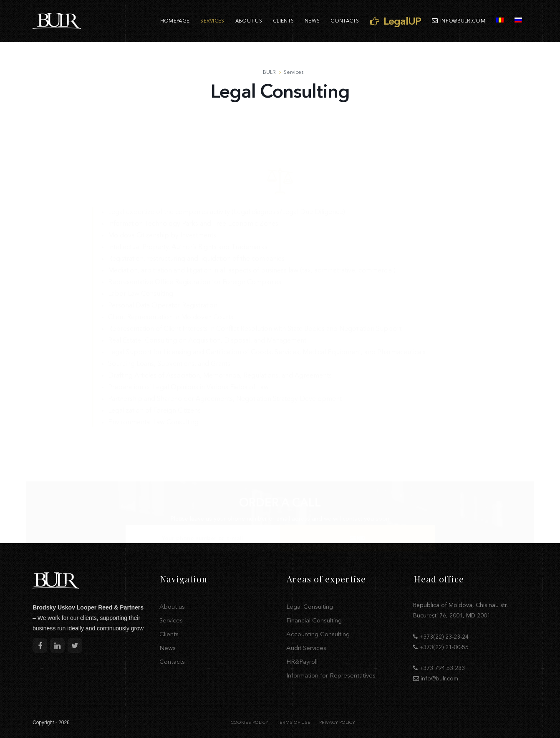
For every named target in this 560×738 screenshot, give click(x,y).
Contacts (345, 21)
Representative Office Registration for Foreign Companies (195, 237)
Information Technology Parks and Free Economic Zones (193, 178)
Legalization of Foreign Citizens (154, 365)
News (312, 21)
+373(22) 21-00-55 (444, 647)
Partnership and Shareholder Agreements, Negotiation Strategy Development (225, 353)
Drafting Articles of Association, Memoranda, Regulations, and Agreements (220, 330)
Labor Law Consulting (141, 248)
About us (249, 21)
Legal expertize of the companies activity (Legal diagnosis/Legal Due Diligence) (227, 166)
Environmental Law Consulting (153, 377)
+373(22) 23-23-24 (444, 637)
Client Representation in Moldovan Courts (171, 272)
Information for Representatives (331, 675)
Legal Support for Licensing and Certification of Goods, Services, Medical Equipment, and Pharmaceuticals (267, 307)
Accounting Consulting (318, 634)
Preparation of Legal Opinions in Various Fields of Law (188, 342)
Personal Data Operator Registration (163, 260)
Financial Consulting (314, 620)
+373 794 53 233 (442, 668)
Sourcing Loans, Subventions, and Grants (169, 318)
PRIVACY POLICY (337, 722)
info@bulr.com (459, 21)
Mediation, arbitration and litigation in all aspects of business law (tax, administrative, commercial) (252, 225)
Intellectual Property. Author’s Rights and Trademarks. (188, 202)
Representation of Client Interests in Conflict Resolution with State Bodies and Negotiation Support (255, 283)
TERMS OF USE (294, 722)
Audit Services (306, 648)
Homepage (175, 21)
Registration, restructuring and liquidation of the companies (196, 213)
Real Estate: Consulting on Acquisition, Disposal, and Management (207, 295)
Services (212, 21)
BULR (269, 72)
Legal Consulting (310, 606)
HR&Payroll (302, 661)
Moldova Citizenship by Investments (162, 190)
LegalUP (396, 21)
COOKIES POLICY (250, 722)
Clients (283, 21)
